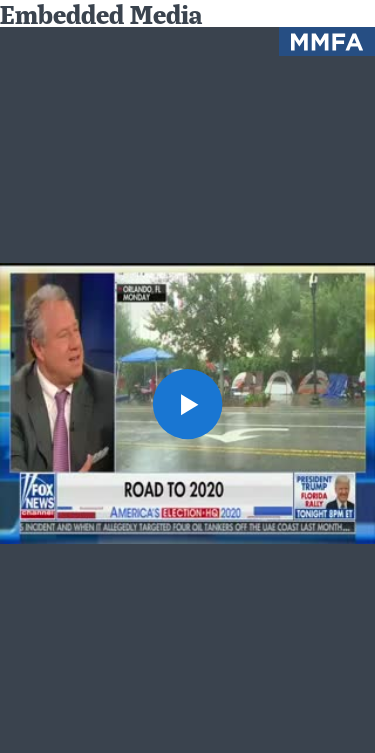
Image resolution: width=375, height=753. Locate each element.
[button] (188, 404)
